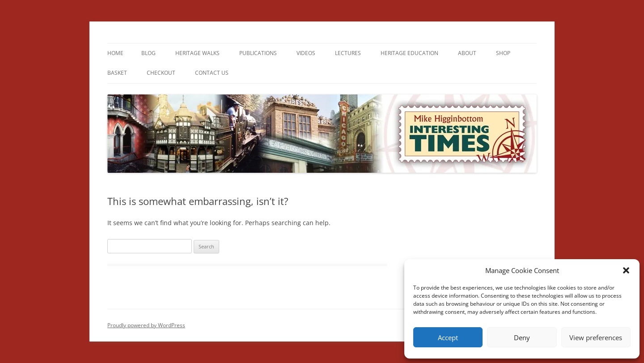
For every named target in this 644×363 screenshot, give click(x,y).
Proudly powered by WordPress (146, 325)
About (467, 53)
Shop (503, 53)
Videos (306, 53)
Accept (448, 337)
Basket (117, 73)
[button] (626, 270)
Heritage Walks (197, 53)
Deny (522, 337)
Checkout (161, 73)
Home (115, 53)
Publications (258, 53)
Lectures (348, 53)
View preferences (596, 337)
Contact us (212, 73)
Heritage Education (409, 53)
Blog (148, 53)
